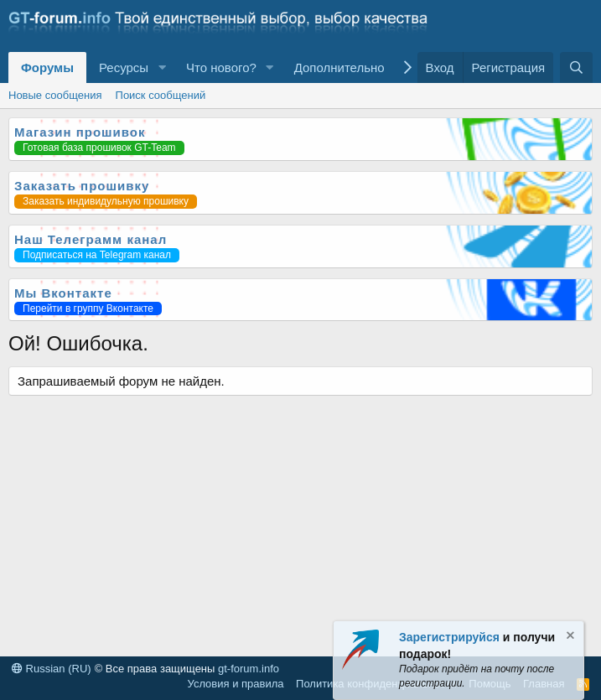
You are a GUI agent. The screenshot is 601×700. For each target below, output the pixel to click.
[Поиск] (576, 67)
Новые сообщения (55, 95)
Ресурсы (124, 67)
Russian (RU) (52, 669)
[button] (162, 67)
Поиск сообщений (161, 95)
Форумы (47, 67)
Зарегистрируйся (449, 637)
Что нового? (221, 67)
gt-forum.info (249, 669)
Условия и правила (236, 684)
